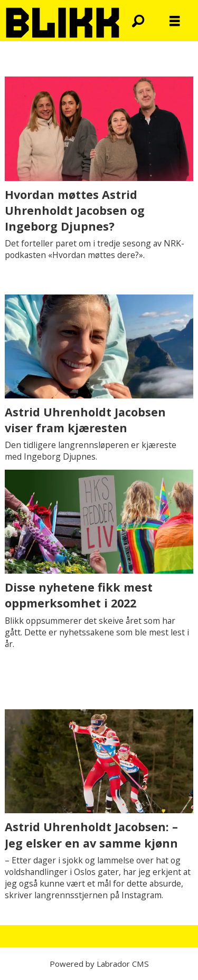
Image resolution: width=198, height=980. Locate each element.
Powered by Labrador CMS (99, 964)
